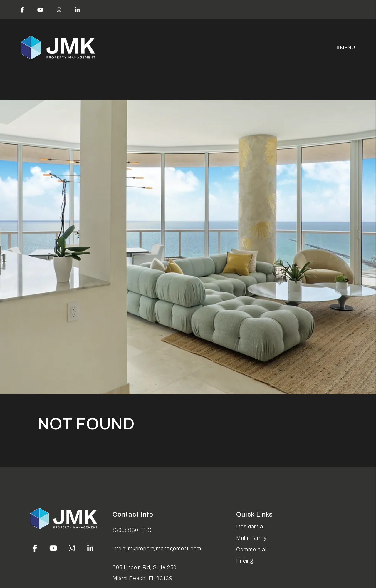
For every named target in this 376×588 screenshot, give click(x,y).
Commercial (251, 550)
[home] (58, 48)
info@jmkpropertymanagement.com (157, 549)
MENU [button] (346, 47)
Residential (250, 527)
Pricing (245, 561)
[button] (22, 9)
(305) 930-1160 (133, 530)
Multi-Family (251, 538)
